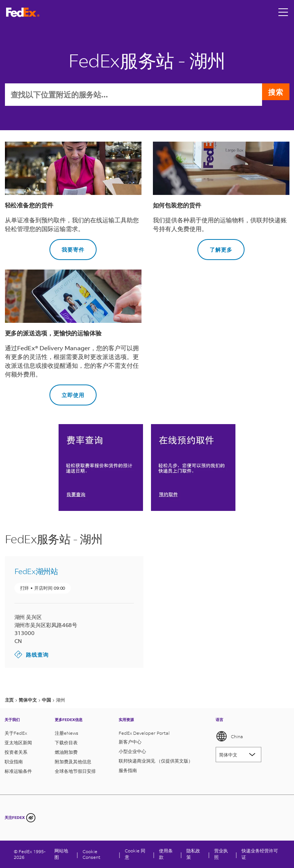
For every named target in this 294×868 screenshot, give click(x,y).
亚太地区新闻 (18, 743)
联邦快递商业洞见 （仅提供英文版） (156, 761)
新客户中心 (130, 742)
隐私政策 (193, 854)
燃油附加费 (66, 752)
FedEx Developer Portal (144, 733)
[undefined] (31, 818)
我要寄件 (67, 247)
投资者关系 (16, 752)
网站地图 (61, 854)
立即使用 (67, 392)
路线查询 (32, 655)
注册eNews (67, 733)
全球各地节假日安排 (75, 771)
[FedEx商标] (23, 12)
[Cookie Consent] (99, 854)
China (229, 736)
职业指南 (14, 762)
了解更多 (215, 247)
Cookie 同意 (135, 854)
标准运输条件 (18, 771)
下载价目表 (66, 743)
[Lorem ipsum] (238, 755)
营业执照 (221, 854)
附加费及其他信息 (73, 762)
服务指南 (128, 770)
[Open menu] (283, 12)
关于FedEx (16, 733)
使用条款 (166, 854)
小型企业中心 (132, 751)
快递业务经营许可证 (260, 854)
